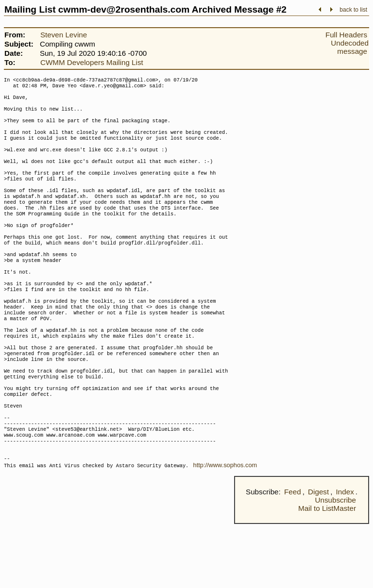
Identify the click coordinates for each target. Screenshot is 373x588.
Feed (293, 556)
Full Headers (346, 35)
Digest (318, 556)
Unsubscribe (336, 564)
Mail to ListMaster (327, 572)
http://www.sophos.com (225, 529)
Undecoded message (350, 47)
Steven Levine (64, 35)
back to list (353, 10)
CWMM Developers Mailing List (92, 62)
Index (345, 556)
